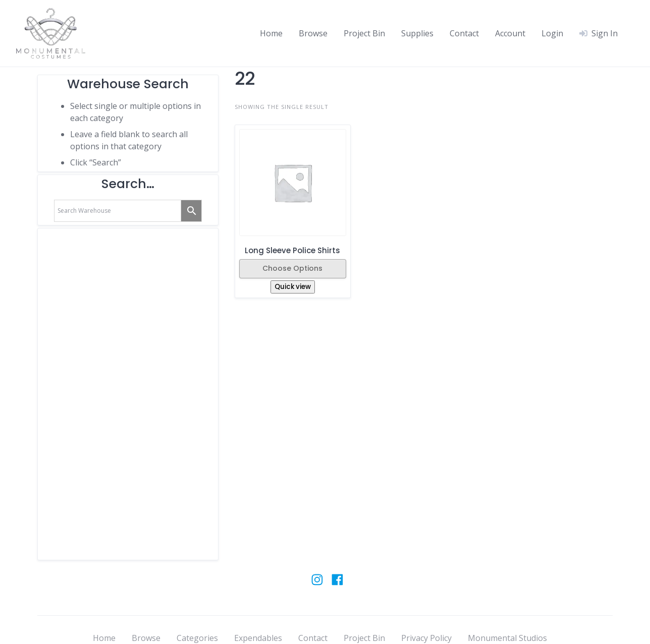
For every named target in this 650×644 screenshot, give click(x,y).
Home (271, 33)
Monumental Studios (507, 638)
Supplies (417, 33)
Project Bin (364, 33)
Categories (197, 638)
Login (552, 33)
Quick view (293, 287)
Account (510, 33)
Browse (313, 33)
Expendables (258, 638)
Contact (464, 33)
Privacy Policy (426, 638)
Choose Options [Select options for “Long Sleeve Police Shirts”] (292, 268)
